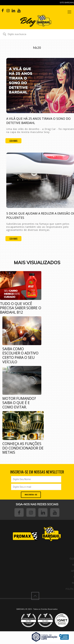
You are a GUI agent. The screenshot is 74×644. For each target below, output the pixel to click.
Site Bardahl (67, 2)
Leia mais (14, 141)
